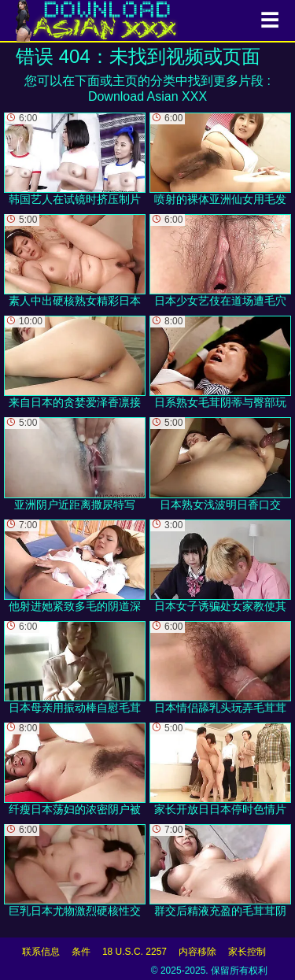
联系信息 (41, 952)
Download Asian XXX (147, 96)
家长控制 (247, 952)
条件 (81, 952)
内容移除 (197, 952)
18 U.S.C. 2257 (135, 952)
